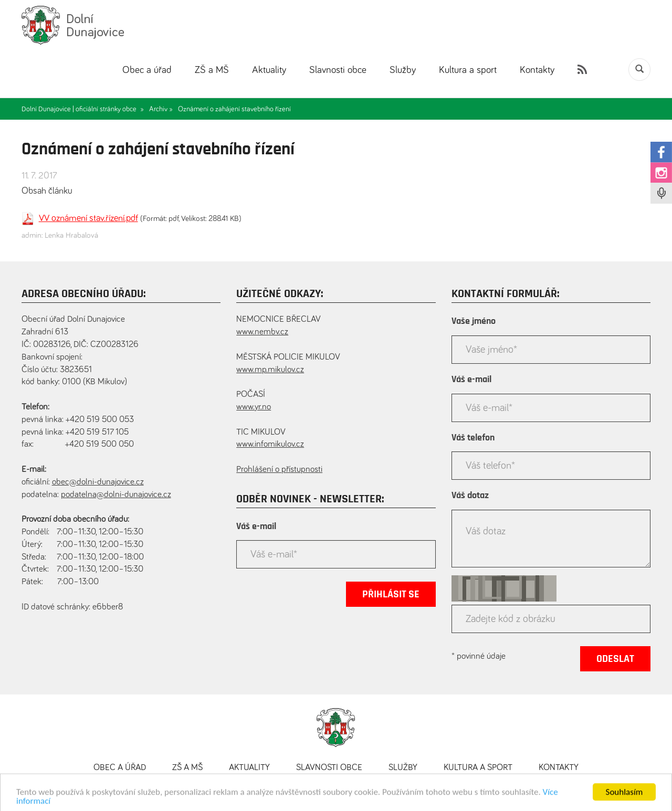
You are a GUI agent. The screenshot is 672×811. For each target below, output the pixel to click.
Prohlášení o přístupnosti (279, 470)
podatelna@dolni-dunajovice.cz (116, 495)
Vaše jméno (474, 321)
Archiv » (161, 109)
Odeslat (615, 659)
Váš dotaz (470, 496)
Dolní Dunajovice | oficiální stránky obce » (83, 109)
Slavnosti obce (338, 70)
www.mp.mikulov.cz (270, 370)
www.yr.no (254, 407)
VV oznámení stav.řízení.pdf (88, 218)
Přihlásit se (391, 594)
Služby (403, 70)
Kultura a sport (468, 70)
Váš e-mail (256, 526)
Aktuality (269, 70)
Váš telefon (473, 438)
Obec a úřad (147, 70)
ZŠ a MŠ (212, 70)
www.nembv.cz (262, 332)
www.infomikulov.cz (270, 444)
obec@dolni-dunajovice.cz (98, 482)
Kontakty (537, 70)
